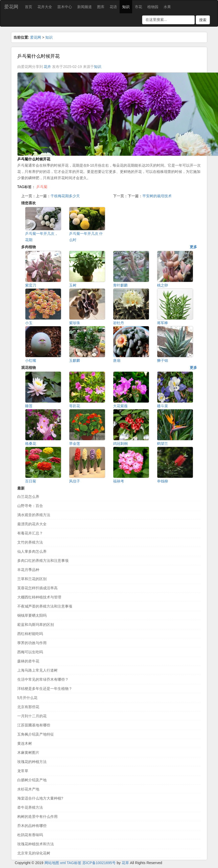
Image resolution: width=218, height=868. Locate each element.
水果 (167, 7)
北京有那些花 (28, 707)
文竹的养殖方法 (30, 542)
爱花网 (11, 7)
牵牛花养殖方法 (30, 807)
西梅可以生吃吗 (30, 652)
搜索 (203, 20)
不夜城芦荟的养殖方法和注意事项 (45, 606)
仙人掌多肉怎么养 (32, 551)
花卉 (47, 67)
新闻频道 (85, 7)
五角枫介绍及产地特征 (36, 734)
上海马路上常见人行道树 (37, 670)
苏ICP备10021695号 (99, 863)
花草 (125, 863)
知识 (126, 7)
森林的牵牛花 (28, 661)
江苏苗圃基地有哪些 (34, 725)
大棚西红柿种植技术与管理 (39, 597)
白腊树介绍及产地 (32, 780)
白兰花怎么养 (28, 497)
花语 (113, 7)
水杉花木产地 (28, 789)
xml (63, 863)
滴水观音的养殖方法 (34, 515)
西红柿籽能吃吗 (30, 634)
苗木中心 (65, 7)
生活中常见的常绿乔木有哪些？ (43, 679)
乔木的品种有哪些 (32, 826)
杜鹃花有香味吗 (30, 835)
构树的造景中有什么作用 (37, 817)
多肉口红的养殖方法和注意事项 (43, 561)
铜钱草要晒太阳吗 (32, 615)
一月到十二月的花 (32, 716)
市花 (138, 7)
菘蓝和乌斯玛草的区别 (36, 625)
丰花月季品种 (28, 570)
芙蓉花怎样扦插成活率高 (37, 588)
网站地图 (52, 863)
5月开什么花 (27, 698)
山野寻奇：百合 (30, 506)
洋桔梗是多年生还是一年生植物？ (45, 689)
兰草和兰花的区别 (32, 579)
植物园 (153, 7)
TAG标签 (74, 863)
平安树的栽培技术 (157, 196)
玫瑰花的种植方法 (32, 762)
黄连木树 (25, 743)
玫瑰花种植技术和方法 (36, 844)
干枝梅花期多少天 (65, 196)
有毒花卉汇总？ (30, 533)
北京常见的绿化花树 (34, 853)
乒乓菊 (42, 187)
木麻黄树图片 (28, 753)
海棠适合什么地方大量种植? (40, 798)
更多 (193, 247)
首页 (29, 7)
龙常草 (23, 771)
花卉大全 (45, 7)
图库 (101, 7)
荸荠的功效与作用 (32, 643)
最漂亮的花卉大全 (32, 524)
